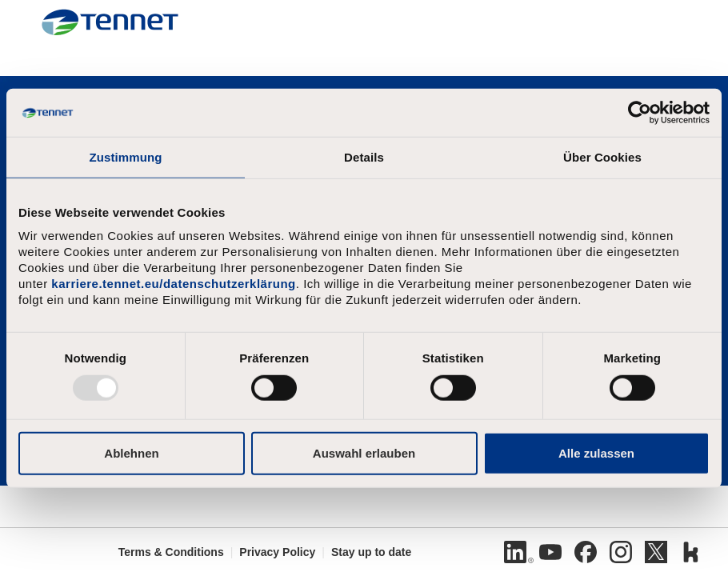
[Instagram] (621, 552)
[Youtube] (550, 552)
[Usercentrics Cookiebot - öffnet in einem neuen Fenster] (640, 113)
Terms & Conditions (171, 552)
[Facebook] (586, 552)
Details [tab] (364, 157)
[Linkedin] (515, 552)
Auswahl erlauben (364, 452)
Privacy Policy (277, 552)
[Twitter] (656, 552)
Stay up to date (371, 552)
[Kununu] (691, 552)
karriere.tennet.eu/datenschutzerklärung (173, 284)
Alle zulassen (596, 452)
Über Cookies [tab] (602, 157)
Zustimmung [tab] (126, 157)
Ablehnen (131, 452)
